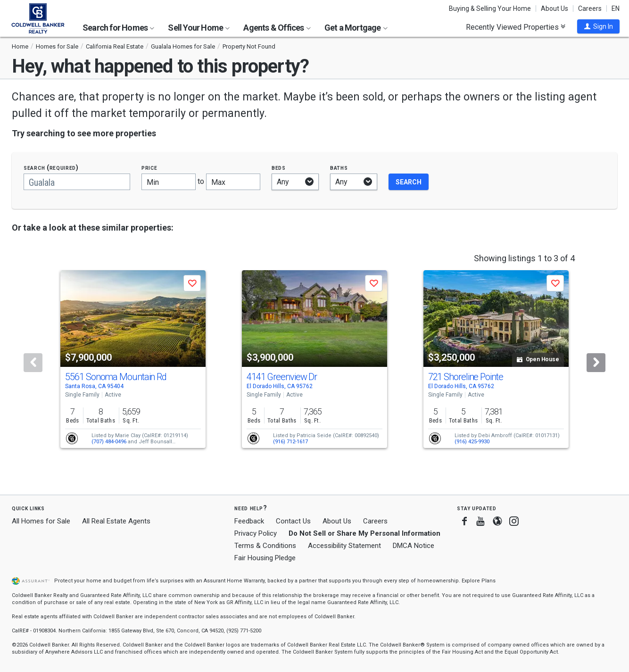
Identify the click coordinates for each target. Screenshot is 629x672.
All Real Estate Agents (116, 521)
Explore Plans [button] (479, 581)
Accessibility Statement (344, 546)
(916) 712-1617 (290, 442)
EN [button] (616, 8)
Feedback (249, 521)
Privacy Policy (256, 533)
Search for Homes (118, 28)
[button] (598, 26)
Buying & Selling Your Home (490, 8)
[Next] (596, 363)
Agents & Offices (277, 28)
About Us (555, 8)
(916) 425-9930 (472, 442)
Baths (339, 168)
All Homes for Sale (41, 521)
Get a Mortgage (356, 28)
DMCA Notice (414, 546)
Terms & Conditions (265, 546)
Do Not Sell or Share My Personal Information (364, 533)
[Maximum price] (233, 182)
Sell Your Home (199, 28)
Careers (590, 8)
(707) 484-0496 (109, 442)
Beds (279, 168)
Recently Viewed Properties (516, 27)
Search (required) (51, 168)
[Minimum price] (169, 182)
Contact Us (293, 521)
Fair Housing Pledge (265, 558)
